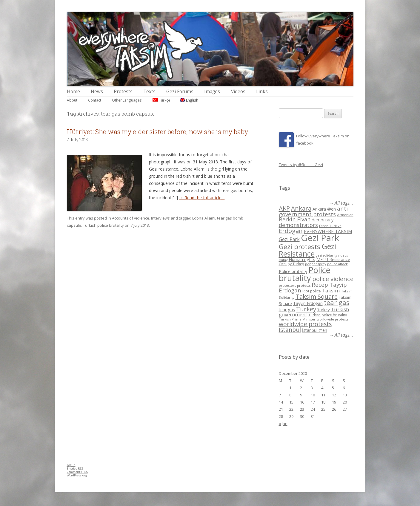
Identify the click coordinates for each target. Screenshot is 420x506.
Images (212, 92)
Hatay (283, 260)
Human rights (302, 259)
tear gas (337, 302)
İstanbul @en (315, 330)
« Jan (283, 424)
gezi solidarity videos (332, 255)
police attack (337, 264)
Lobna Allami (204, 218)
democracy (323, 220)
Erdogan (291, 231)
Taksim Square (317, 296)
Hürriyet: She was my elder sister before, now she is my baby (157, 132)
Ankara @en (324, 209)
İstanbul (290, 330)
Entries (75, 469)
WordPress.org (77, 475)
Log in (71, 465)
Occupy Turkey (291, 264)
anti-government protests (314, 211)
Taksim (331, 290)
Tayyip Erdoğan (308, 303)
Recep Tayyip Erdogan (313, 287)
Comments (77, 472)
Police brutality (293, 271)
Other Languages (127, 100)
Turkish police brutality (103, 225)
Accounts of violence (131, 218)
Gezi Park (289, 239)
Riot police (312, 291)
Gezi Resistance (307, 250)
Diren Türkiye (330, 226)
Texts (149, 92)
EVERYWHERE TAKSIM (328, 231)
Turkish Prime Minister (297, 319)
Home (73, 92)
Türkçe (161, 100)
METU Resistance (333, 259)
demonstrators (298, 225)
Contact (95, 100)
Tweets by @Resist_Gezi (301, 165)
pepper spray (316, 264)
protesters (287, 285)
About (72, 100)
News (97, 92)
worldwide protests (333, 319)
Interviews (160, 218)
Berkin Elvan (295, 219)
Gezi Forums (180, 92)
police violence (333, 279)
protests (304, 285)
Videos (238, 92)
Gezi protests (300, 247)
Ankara (301, 208)
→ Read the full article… (202, 198)
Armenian (345, 215)
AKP (284, 208)
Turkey (306, 309)
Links (262, 92)
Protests (123, 92)
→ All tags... (341, 203)
